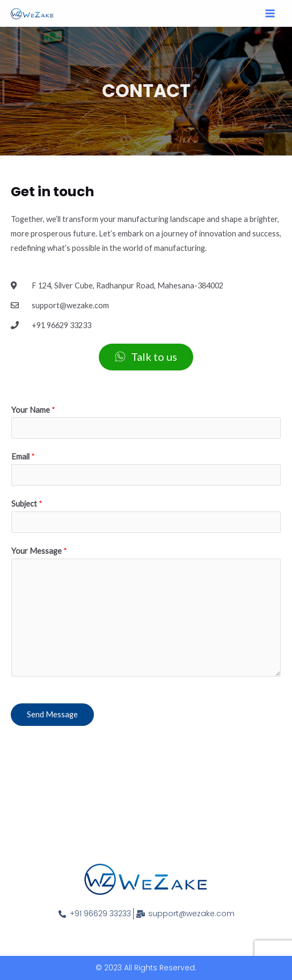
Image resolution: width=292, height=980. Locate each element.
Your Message (39, 551)
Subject (27, 504)
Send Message (52, 714)
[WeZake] (32, 14)
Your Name (33, 410)
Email (23, 456)
